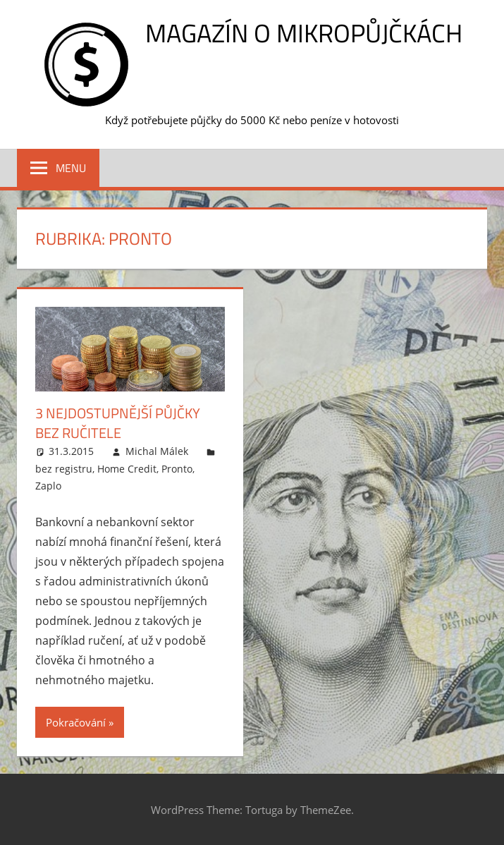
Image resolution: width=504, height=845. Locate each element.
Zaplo (48, 486)
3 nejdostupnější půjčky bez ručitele (118, 423)
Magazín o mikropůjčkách (304, 33)
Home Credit (127, 469)
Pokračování (76, 722)
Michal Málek (157, 451)
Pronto (177, 469)
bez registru (64, 469)
